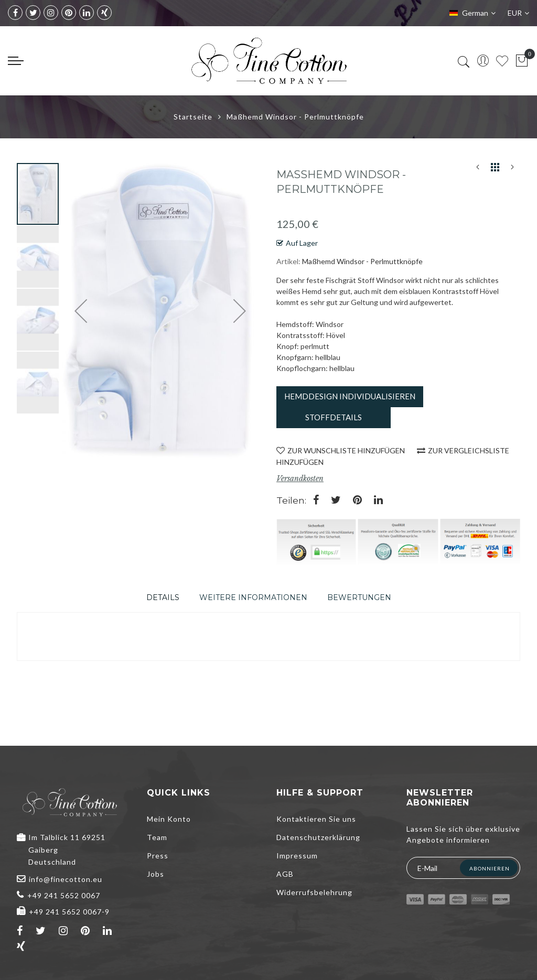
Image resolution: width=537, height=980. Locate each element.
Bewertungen (359, 597)
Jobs (155, 874)
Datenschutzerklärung (318, 837)
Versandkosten (300, 478)
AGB (285, 874)
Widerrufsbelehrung (314, 892)
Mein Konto (169, 819)
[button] (38, 256)
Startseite (193, 117)
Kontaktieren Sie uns (316, 819)
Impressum (297, 856)
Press (158, 856)
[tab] (163, 597)
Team (157, 837)
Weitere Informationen (253, 597)
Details (163, 597)
